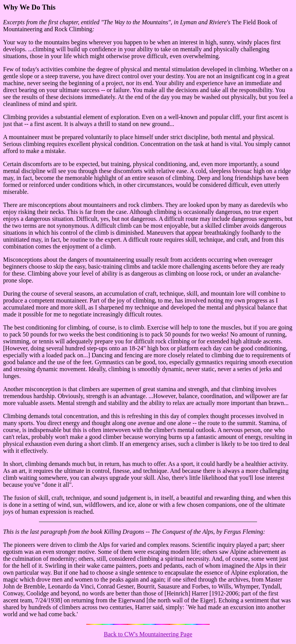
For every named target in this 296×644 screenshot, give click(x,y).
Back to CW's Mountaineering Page (148, 634)
